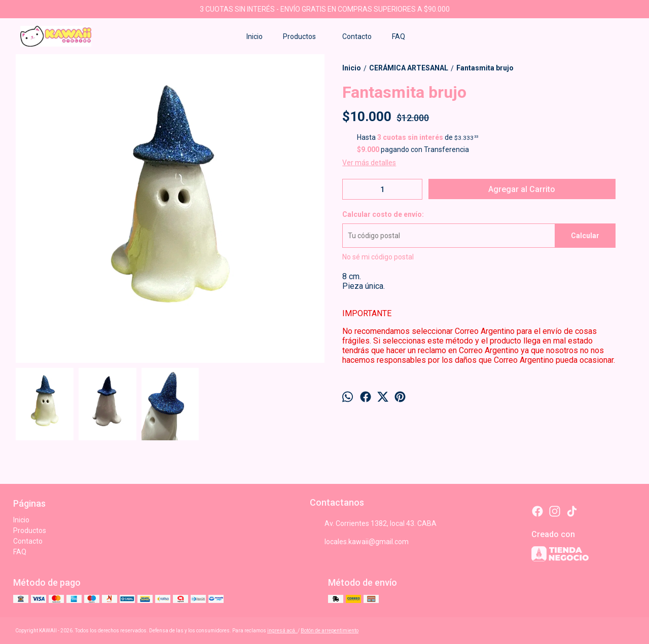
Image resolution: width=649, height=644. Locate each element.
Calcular (585, 236)
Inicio (255, 36)
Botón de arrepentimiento (330, 631)
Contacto (357, 36)
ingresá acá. (282, 631)
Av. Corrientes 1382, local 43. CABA (373, 523)
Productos (304, 36)
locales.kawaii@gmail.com (359, 542)
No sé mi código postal (378, 257)
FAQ (399, 36)
